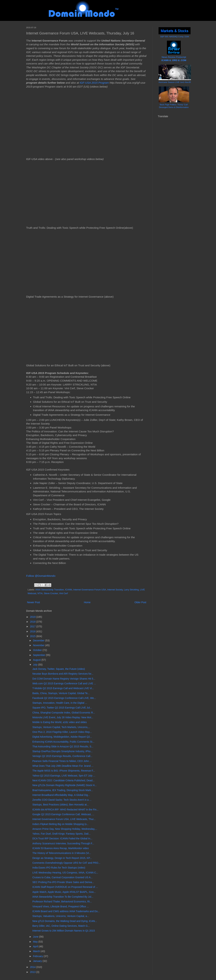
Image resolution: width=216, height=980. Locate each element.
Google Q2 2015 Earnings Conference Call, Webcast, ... (63, 814)
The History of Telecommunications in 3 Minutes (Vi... (62, 853)
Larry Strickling (131, 590)
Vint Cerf (64, 593)
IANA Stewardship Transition (50, 590)
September (39, 655)
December (39, 640)
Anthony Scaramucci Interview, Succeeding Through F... (63, 843)
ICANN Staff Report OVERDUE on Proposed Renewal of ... (65, 887)
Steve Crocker (51, 593)
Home (87, 602)
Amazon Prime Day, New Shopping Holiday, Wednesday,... (65, 829)
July (35, 665)
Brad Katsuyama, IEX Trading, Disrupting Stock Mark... (63, 790)
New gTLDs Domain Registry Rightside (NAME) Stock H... (64, 785)
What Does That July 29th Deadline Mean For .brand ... (63, 766)
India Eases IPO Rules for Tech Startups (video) (59, 868)
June (36, 937)
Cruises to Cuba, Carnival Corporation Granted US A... (63, 877)
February (38, 956)
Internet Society (115, 590)
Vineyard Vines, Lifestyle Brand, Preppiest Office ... (61, 906)
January (38, 961)
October (38, 650)
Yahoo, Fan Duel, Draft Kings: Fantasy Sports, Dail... (61, 834)
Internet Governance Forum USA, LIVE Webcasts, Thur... (64, 819)
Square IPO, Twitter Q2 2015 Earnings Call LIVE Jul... (62, 708)
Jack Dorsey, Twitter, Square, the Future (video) (59, 669)
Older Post (140, 602)
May (36, 942)
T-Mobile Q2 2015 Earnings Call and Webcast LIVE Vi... (63, 688)
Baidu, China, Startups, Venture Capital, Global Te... (61, 693)
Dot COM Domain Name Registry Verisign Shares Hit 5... (64, 679)
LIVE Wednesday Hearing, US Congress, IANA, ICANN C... (65, 873)
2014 (33, 967)
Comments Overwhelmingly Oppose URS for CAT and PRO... (66, 863)
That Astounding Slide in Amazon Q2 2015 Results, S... (63, 746)
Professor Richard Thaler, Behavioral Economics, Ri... (62, 902)
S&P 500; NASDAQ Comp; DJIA (175, 37)
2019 (33, 617)
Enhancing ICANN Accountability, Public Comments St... (63, 742)
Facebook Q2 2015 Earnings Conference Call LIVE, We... (64, 698)
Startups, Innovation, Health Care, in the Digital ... (60, 703)
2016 (33, 631)
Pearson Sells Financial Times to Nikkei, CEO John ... (62, 761)
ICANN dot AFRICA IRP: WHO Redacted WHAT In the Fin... (65, 810)
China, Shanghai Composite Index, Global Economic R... (64, 713)
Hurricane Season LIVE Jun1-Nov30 (175, 82)
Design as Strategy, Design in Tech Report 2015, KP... (62, 858)
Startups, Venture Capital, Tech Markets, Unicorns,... (61, 727)
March (37, 951)
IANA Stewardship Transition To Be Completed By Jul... (63, 897)
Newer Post (33, 602)
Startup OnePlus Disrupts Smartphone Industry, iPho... (62, 751)
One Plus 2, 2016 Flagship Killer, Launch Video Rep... (62, 732)
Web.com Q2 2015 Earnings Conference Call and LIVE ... (64, 683)
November (39, 645)
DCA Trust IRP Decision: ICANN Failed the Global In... (62, 838)
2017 (33, 626)
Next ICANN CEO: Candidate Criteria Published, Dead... (63, 780)
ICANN (69, 590)
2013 (33, 972)
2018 (33, 622)
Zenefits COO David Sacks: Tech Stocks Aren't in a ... (62, 800)
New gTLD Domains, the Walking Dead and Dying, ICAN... (65, 921)
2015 (33, 636)
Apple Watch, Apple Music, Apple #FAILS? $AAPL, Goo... (64, 892)
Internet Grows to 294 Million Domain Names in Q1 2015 (64, 931)
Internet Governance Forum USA (90, 590)
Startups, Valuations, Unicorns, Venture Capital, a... (61, 916)
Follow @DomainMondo (41, 576)
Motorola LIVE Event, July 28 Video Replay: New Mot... (63, 717)
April (36, 946)
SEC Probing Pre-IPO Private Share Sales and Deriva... (63, 882)
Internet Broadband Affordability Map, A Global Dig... (61, 795)
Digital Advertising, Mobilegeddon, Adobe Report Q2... (62, 737)
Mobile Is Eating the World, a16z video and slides (60, 722)
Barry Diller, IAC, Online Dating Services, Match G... (61, 926)
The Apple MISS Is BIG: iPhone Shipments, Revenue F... (64, 771)
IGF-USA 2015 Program (94, 83)
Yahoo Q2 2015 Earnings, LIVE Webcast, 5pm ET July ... (64, 776)
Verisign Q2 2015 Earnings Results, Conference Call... (62, 756)
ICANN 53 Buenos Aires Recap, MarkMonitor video (61, 848)
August (37, 660)
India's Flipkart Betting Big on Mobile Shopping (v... (60, 824)
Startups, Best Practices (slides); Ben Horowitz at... (61, 805)
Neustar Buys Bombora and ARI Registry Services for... (63, 674)
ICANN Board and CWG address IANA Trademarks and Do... (66, 911)
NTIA (40, 593)
